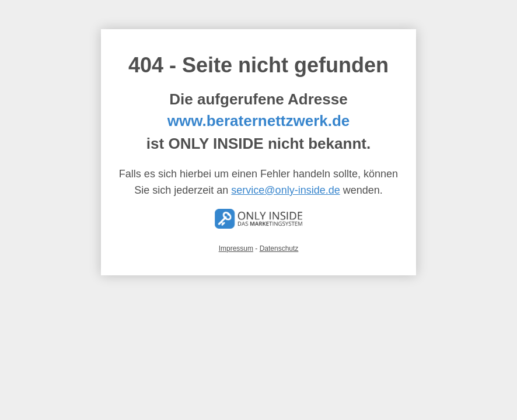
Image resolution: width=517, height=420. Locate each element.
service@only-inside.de (285, 190)
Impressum (236, 249)
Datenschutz (279, 249)
